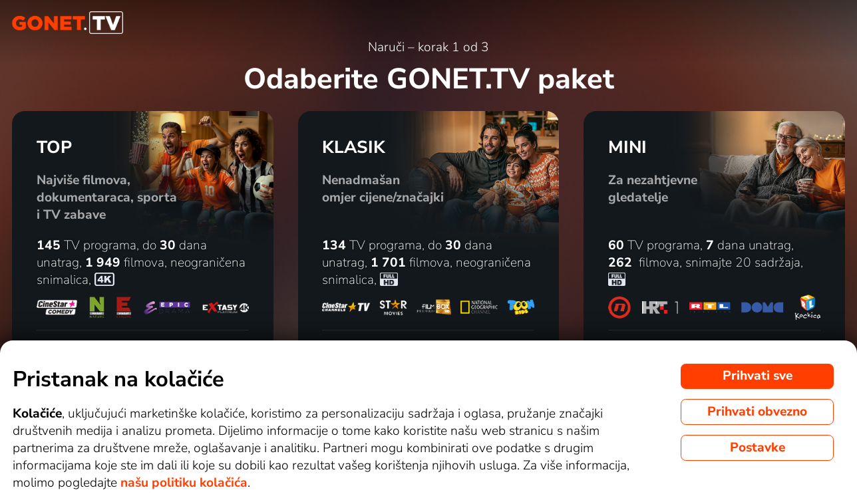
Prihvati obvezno (757, 412)
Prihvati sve (758, 376)
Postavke (758, 447)
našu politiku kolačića (184, 483)
